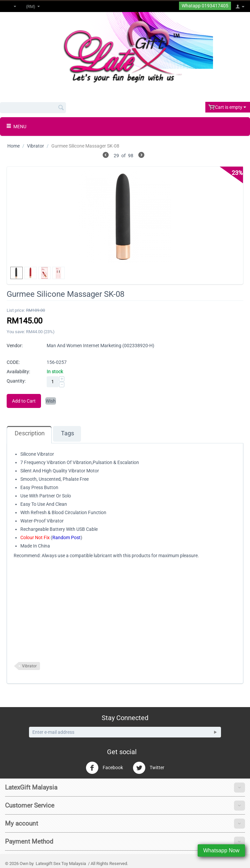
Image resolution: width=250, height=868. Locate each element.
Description (30, 433)
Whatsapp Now (221, 850)
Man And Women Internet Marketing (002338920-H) (100, 346)
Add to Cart (24, 401)
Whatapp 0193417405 (205, 6)
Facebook (104, 768)
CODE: (13, 362)
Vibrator (35, 146)
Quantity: (16, 381)
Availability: (18, 372)
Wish (51, 401)
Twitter (148, 768)
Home (13, 146)
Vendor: (15, 346)
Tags (67, 433)
